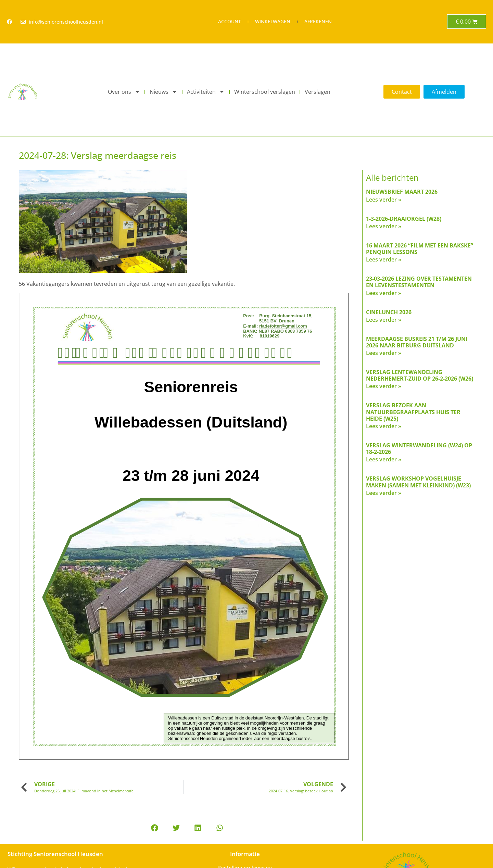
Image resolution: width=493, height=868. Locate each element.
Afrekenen (318, 21)
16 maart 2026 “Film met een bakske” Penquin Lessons (420, 249)
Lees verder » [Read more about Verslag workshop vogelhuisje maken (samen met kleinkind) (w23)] (384, 493)
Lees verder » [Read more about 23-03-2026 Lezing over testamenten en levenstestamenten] (384, 293)
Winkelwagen (273, 21)
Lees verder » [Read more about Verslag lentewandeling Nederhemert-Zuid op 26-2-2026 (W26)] (384, 386)
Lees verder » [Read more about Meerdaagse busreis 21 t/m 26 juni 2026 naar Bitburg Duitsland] (384, 353)
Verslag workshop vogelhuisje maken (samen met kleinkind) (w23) (418, 482)
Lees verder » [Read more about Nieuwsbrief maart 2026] (384, 200)
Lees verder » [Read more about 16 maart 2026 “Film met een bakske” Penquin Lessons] (384, 259)
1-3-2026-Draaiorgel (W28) (404, 219)
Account (230, 21)
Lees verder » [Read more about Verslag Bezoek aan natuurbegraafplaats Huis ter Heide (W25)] (384, 426)
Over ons (124, 92)
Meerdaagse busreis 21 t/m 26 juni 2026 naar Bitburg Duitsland (417, 342)
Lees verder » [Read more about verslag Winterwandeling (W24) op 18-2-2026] (384, 459)
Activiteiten (206, 92)
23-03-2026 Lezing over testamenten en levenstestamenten (419, 282)
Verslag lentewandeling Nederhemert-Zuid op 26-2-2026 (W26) (420, 375)
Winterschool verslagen (265, 92)
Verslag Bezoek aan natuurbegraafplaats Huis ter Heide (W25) (413, 412)
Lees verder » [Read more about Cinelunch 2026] (384, 320)
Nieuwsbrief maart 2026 (402, 192)
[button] (154, 828)
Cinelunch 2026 (389, 312)
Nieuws (163, 92)
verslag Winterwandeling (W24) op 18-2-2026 (419, 449)
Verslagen (318, 92)
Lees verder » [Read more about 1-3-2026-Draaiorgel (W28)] (384, 226)
